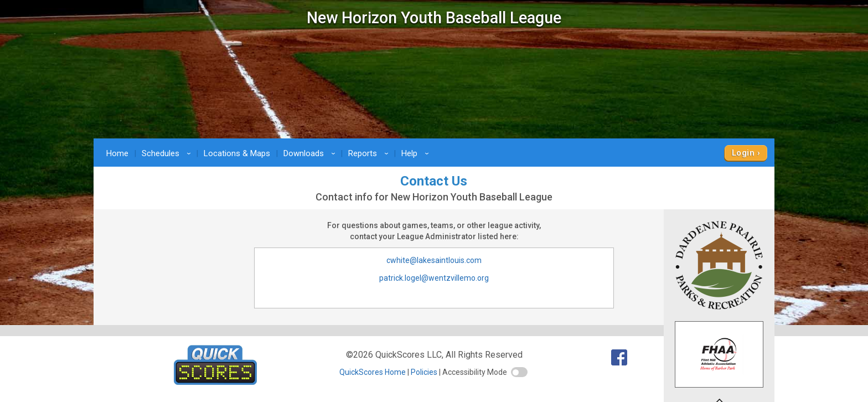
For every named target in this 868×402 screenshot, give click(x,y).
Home (117, 153)
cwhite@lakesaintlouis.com (434, 260)
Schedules (168, 153)
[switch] (519, 372)
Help (417, 153)
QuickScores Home (373, 372)
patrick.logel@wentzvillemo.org (434, 278)
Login (743, 153)
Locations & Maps (237, 153)
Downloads (311, 153)
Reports (370, 153)
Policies (424, 372)
